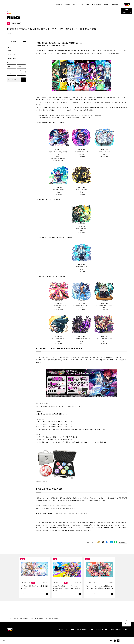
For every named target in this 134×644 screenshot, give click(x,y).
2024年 (10, 70)
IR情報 (87, 5)
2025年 (19, 66)
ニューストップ (15, 619)
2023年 (19, 70)
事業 (82, 5)
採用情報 (106, 5)
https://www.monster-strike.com (70, 514)
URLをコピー (124, 542)
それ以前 (20, 74)
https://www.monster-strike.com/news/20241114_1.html (79, 115)
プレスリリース (11, 55)
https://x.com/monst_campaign (75, 357)
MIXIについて (59, 5)
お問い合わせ (115, 5)
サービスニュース (12, 59)
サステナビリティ (97, 5)
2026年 (10, 66)
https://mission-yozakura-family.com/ (58, 506)
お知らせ (10, 51)
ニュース (75, 5)
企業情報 (68, 5)
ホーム (8, 619)
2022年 (10, 74)
